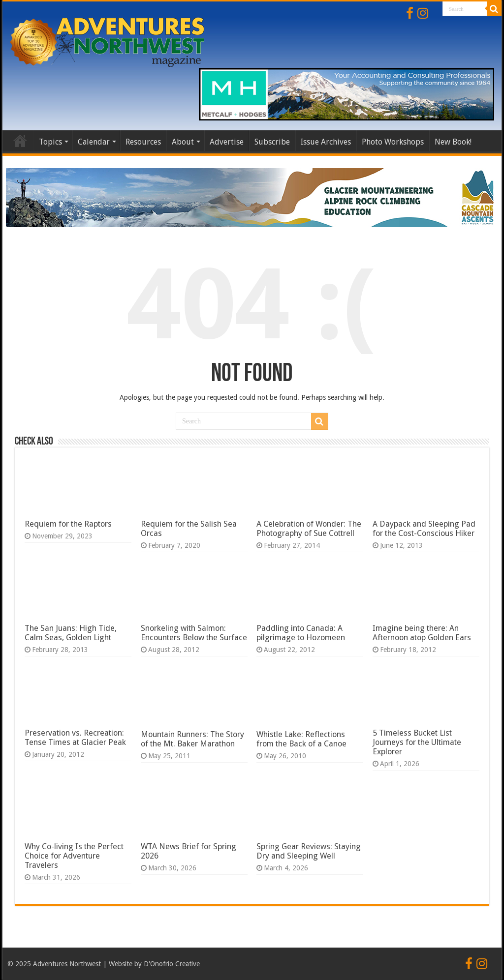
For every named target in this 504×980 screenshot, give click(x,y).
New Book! (453, 142)
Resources (143, 142)
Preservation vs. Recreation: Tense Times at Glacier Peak (75, 738)
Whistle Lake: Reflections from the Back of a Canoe (301, 739)
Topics (50, 142)
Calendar (94, 142)
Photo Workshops (393, 142)
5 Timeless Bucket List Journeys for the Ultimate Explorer (417, 742)
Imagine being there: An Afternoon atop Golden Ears (422, 633)
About (183, 142)
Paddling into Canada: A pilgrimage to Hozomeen (301, 633)
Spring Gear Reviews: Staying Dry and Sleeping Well (309, 851)
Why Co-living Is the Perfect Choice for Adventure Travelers (74, 856)
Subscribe (272, 142)
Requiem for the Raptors (68, 524)
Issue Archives (326, 142)
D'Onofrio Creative (172, 964)
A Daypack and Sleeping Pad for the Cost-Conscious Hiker (424, 529)
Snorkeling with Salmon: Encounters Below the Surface (194, 633)
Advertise (227, 142)
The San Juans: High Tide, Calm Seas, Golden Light (71, 633)
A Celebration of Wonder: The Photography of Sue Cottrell (309, 529)
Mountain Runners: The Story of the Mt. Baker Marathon (192, 739)
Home (20, 141)
